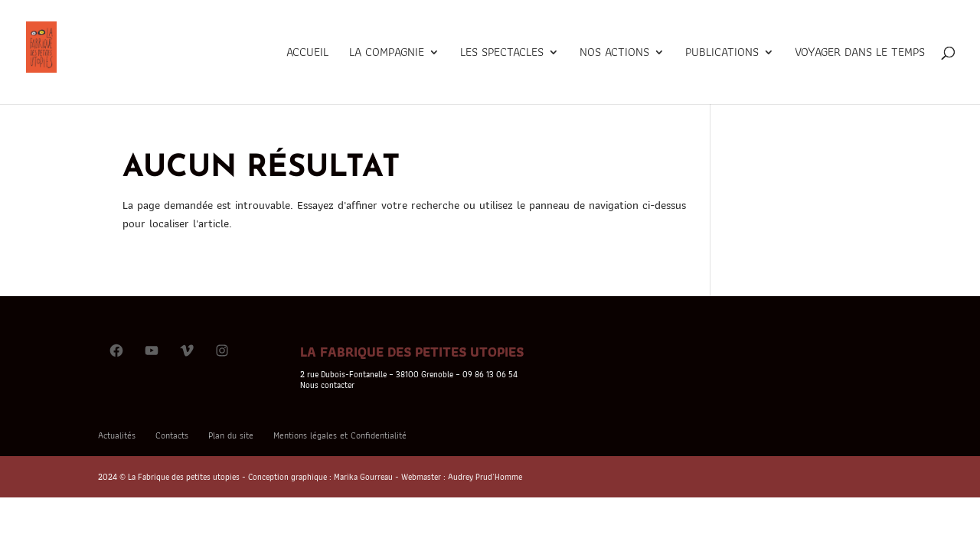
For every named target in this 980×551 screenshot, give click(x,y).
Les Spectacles (502, 54)
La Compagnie (387, 54)
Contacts (172, 435)
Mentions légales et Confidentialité (340, 435)
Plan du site (231, 435)
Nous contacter (327, 385)
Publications (722, 54)
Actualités (117, 435)
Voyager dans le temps (860, 54)
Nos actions (614, 54)
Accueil (307, 54)
